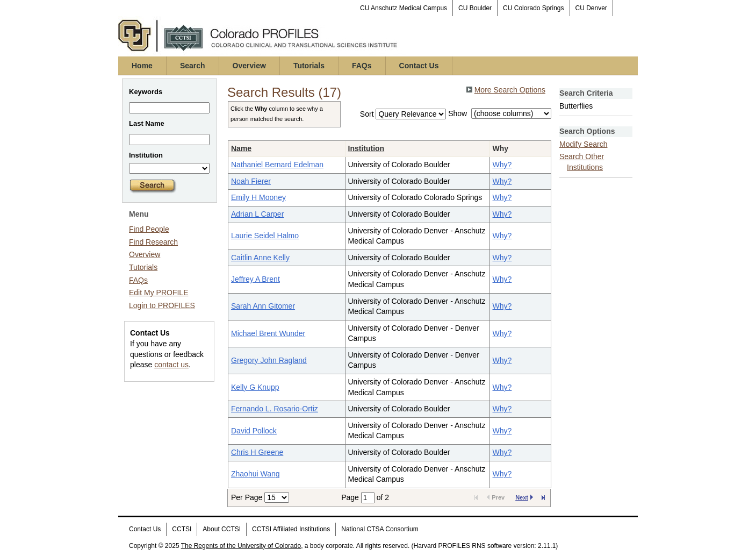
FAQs (362, 66)
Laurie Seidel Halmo (265, 236)
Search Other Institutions (582, 162)
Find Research (153, 242)
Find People (149, 229)
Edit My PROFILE (159, 293)
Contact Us (419, 66)
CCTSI (182, 529)
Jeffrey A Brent (255, 279)
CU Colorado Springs (533, 8)
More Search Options (510, 90)
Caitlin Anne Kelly (260, 258)
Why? (502, 165)
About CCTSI (222, 529)
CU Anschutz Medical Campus (404, 8)
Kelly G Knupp (255, 387)
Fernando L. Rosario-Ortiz (275, 409)
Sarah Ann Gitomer (263, 306)
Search (193, 66)
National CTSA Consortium (380, 529)
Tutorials (309, 66)
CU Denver (591, 8)
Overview (249, 66)
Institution (366, 148)
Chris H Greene (257, 452)
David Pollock (254, 431)
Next (524, 497)
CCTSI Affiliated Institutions (291, 529)
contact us (171, 365)
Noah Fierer (251, 181)
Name (241, 148)
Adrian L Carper (257, 214)
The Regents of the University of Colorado (241, 546)
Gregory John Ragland (269, 360)
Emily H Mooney (258, 197)
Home (142, 66)
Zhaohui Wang (255, 474)
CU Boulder (475, 8)
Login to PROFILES (162, 305)
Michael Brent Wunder (268, 333)
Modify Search (583, 144)
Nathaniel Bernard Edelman (277, 165)
